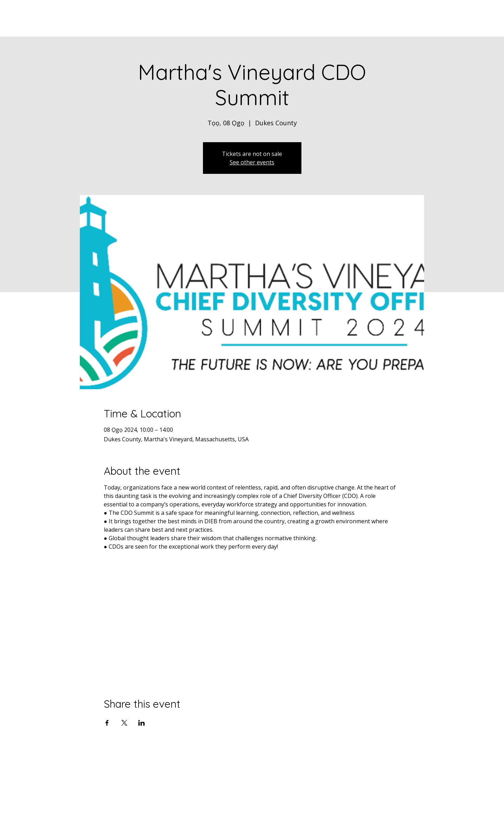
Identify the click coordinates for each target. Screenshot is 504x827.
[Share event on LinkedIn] (142, 723)
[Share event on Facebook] (107, 723)
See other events (252, 162)
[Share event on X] (124, 723)
